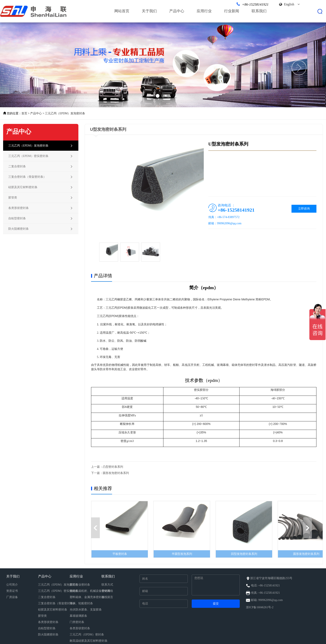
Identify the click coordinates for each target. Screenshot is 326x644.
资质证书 (12, 591)
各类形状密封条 (48, 622)
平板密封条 (120, 554)
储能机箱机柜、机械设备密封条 (90, 591)
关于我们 (149, 11)
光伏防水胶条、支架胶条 (86, 610)
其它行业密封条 (80, 585)
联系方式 (107, 585)
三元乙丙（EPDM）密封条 (87, 635)
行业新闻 (232, 11)
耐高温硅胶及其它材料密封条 (89, 641)
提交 (216, 604)
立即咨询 (304, 209)
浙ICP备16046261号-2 (260, 607)
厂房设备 (12, 597)
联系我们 (259, 11)
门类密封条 (77, 622)
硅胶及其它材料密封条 (53, 610)
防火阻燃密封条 (48, 635)
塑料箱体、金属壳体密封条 (87, 597)
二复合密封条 (47, 597)
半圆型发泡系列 (182, 554)
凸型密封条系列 (113, 467)
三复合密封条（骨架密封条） (57, 603)
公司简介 (12, 585)
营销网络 (107, 591)
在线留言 (107, 597)
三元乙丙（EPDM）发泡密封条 (65, 113)
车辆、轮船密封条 (81, 603)
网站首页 (122, 11)
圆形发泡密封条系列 (116, 473)
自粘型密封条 (47, 628)
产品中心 (177, 11)
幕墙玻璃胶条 (78, 616)
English (292, 4)
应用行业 (204, 11)
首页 (24, 113)
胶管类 (42, 616)
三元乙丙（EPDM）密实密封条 (58, 591)
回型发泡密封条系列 (244, 554)
